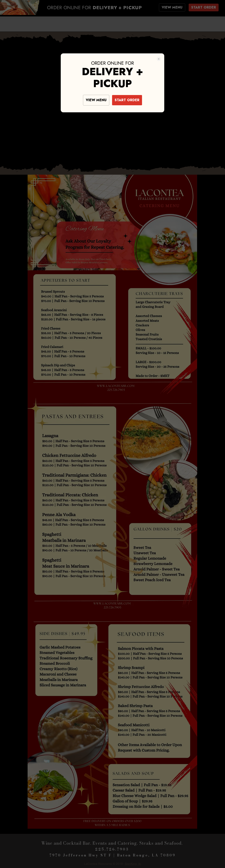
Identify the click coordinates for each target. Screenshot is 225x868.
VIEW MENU (96, 100)
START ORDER (127, 100)
